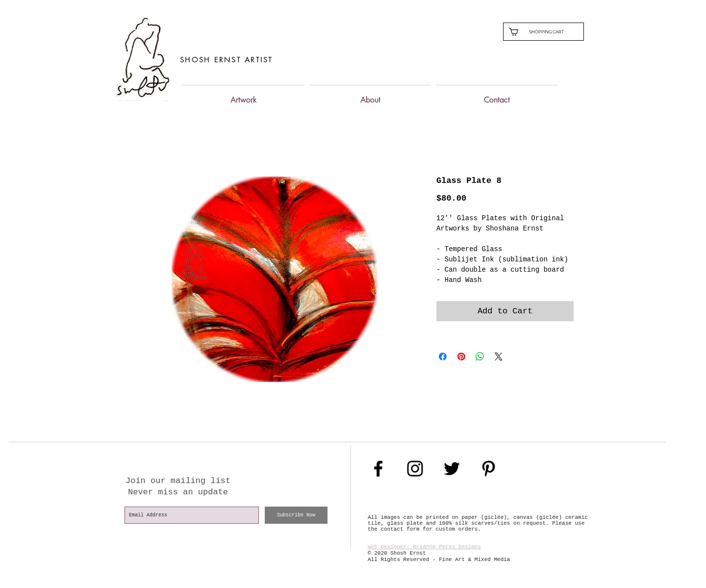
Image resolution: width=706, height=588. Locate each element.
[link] (551, 32)
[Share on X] (499, 357)
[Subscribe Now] (296, 515)
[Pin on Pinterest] (461, 357)
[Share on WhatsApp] (480, 357)
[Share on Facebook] (443, 357)
